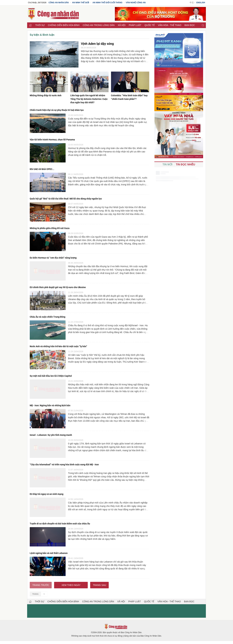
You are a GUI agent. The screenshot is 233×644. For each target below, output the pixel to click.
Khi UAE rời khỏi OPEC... (42, 169)
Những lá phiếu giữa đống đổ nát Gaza (50, 228)
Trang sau (99, 583)
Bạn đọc (190, 25)
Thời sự (40, 25)
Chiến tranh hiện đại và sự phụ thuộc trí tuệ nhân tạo (57, 110)
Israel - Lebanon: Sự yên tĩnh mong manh (51, 433)
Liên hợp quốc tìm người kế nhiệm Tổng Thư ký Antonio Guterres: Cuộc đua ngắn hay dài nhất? (89, 99)
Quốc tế (150, 25)
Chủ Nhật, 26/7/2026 (37, 3)
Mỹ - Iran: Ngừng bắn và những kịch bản (50, 404)
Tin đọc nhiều (185, 164)
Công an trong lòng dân (99, 25)
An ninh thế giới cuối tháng (107, 3)
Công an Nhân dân (59, 3)
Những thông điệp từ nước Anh (46, 95)
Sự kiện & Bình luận (42, 35)
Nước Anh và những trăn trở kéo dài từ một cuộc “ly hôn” (58, 345)
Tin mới (167, 164)
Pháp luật (135, 25)
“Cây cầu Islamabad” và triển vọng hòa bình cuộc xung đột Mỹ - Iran (64, 463)
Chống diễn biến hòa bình (64, 25)
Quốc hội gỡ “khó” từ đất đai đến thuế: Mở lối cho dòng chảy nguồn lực (66, 198)
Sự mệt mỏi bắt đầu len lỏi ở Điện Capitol (51, 375)
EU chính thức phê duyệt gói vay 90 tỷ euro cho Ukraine (58, 286)
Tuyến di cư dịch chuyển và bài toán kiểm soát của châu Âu (60, 522)
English (201, 3)
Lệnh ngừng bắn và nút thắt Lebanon (49, 551)
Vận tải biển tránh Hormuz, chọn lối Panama (52, 139)
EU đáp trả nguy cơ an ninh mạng (47, 492)
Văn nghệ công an (136, 3)
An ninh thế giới (81, 3)
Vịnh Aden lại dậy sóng (97, 44)
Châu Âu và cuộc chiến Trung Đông (48, 316)
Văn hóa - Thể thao (170, 25)
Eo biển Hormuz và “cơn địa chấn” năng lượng (53, 257)
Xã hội (122, 25)
